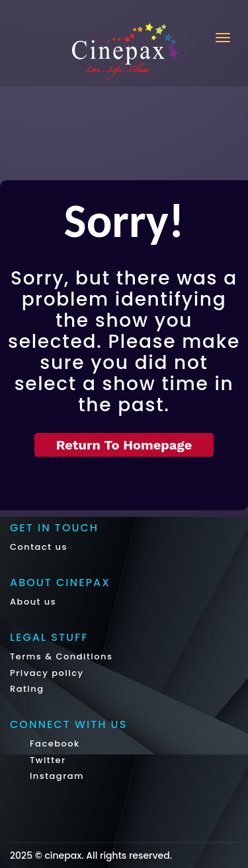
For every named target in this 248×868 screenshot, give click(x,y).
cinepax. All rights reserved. (108, 855)
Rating (27, 689)
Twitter (46, 760)
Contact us (39, 547)
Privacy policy (47, 673)
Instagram (55, 776)
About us (33, 602)
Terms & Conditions (61, 656)
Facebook (53, 744)
